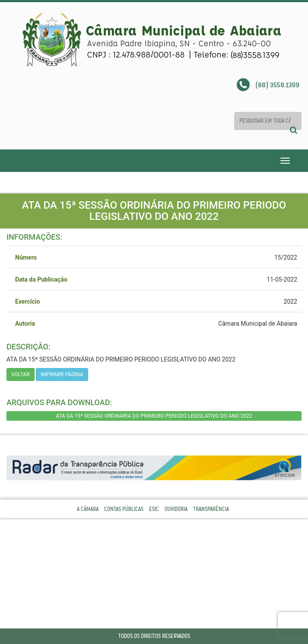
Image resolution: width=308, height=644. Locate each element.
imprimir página (62, 374)
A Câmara (88, 509)
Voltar (21, 374)
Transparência (211, 509)
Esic (154, 509)
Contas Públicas (124, 509)
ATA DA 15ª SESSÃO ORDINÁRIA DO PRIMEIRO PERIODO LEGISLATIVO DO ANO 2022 (154, 416)
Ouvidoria (176, 509)
